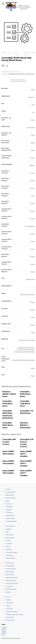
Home (3, 52)
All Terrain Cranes (11, 492)
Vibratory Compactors (12, 611)
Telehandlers (10, 603)
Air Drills (8, 489)
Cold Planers (9, 507)
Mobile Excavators (11, 569)
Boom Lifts (9, 504)
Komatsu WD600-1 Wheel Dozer (9, 394)
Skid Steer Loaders (11, 589)
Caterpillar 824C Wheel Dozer (8, 425)
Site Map (4, 633)
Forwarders (9, 543)
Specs (10, 52)
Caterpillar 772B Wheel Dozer (25, 404)
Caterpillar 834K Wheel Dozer (25, 394)
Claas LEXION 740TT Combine (26, 463)
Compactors (9, 512)
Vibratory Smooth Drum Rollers (14, 614)
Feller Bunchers (10, 538)
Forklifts (8, 540)
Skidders (8, 592)
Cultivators (9, 529)
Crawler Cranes (10, 515)
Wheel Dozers (17, 54)
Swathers (8, 600)
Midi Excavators (10, 563)
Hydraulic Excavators (12, 552)
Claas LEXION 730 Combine (8, 462)
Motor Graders (10, 572)
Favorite (4, 631)
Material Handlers (11, 558)
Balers (8, 501)
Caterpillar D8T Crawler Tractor (9, 442)
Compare (4, 627)
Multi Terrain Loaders (12, 577)
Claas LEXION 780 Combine (8, 453)
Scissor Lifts (9, 586)
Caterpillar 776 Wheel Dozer (27, 412)
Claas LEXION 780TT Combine (26, 454)
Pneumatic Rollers (11, 580)
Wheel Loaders (10, 620)
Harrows (8, 546)
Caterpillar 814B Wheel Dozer (7, 404)
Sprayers (8, 597)
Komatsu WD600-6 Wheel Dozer (25, 425)
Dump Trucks (10, 535)
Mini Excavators (10, 566)
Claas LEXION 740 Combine (8, 472)
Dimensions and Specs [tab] (18, 80)
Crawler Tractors (10, 526)
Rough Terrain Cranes (12, 583)
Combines (9, 509)
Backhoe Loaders (11, 498)
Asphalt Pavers (10, 495)
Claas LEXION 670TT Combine (26, 473)
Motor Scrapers (10, 574)
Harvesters (9, 549)
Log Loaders (9, 555)
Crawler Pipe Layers (11, 521)
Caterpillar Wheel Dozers (29, 54)
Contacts (4, 629)
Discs (7, 532)
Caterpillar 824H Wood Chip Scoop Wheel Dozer (8, 414)
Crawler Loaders (10, 518)
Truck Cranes (9, 608)
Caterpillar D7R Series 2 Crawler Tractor (27, 443)
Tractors (8, 606)
